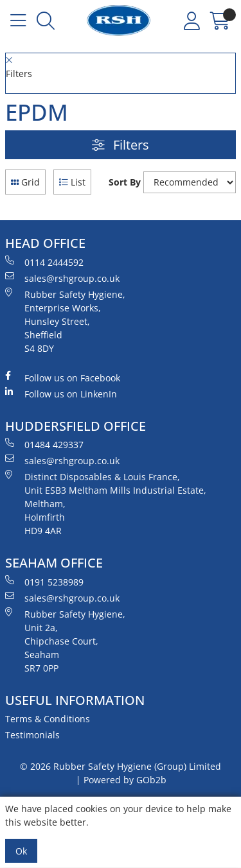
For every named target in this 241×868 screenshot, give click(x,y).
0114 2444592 (44, 262)
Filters (121, 145)
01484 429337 (44, 444)
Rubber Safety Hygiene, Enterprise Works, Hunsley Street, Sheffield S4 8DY (65, 321)
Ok (21, 851)
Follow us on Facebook (63, 378)
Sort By (125, 182)
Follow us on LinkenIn (61, 394)
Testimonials (32, 735)
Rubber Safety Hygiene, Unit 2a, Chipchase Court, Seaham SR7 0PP (65, 641)
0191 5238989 (44, 582)
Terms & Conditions (48, 719)
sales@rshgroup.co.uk (62, 278)
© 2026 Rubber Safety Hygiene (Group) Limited (121, 766)
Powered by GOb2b (125, 780)
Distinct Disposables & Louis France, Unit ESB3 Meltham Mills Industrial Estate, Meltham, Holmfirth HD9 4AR (106, 503)
